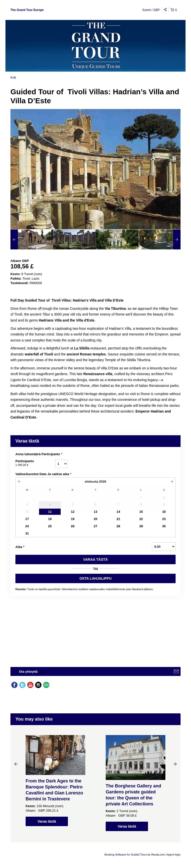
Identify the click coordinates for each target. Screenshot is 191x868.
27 (95, 526)
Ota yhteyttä (28, 672)
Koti (13, 77)
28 (118, 526)
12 (73, 512)
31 (27, 533)
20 (95, 519)
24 (27, 526)
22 (141, 519)
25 (50, 526)
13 (95, 512)
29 (141, 526)
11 (50, 512)
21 (118, 519)
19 (73, 519)
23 (164, 519)
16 (164, 512)
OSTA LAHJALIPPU (95, 578)
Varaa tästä (47, 821)
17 (27, 519)
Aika (20, 547)
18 (50, 519)
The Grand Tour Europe (27, 10)
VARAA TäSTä (96, 559)
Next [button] (175, 764)
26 (73, 526)
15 (141, 512)
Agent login (174, 855)
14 (118, 512)
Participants (35, 463)
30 (164, 526)
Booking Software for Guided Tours (126, 855)
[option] (32, 239)
